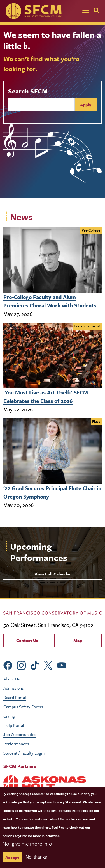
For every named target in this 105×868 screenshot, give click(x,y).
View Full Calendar (53, 574)
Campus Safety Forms (23, 707)
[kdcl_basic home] (53, 612)
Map (78, 640)
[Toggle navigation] (86, 11)
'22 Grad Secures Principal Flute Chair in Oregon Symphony (52, 492)
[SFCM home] (34, 11)
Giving (9, 716)
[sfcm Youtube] (62, 665)
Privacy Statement (67, 810)
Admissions (13, 688)
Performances (16, 744)
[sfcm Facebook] (8, 665)
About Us (11, 679)
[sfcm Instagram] (21, 665)
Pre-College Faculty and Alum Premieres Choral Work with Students (50, 301)
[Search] (96, 10)
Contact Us (27, 640)
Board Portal (15, 697)
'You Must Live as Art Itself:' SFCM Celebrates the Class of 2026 (46, 397)
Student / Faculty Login (24, 753)
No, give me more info (27, 851)
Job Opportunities (20, 734)
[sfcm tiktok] (35, 665)
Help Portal (14, 725)
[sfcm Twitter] (48, 665)
